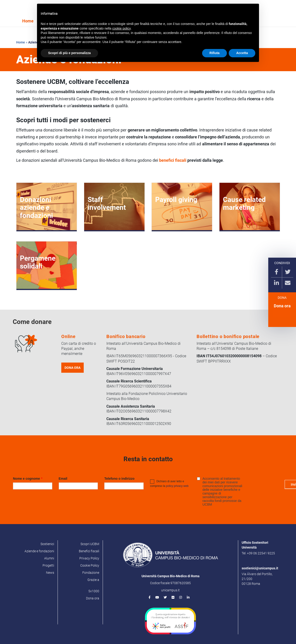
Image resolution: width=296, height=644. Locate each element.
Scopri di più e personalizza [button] (69, 53)
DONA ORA (72, 368)
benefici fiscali (173, 160)
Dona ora (282, 308)
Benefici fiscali (89, 551)
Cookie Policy (90, 565)
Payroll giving (176, 200)
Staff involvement (107, 203)
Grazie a (93, 580)
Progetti (48, 565)
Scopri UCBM (90, 544)
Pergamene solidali (38, 262)
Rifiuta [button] (215, 53)
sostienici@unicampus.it (260, 568)
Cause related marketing (244, 203)
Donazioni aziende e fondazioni (36, 208)
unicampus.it (170, 590)
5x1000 (94, 591)
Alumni (49, 558)
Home (28, 21)
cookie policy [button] (122, 28)
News (50, 573)
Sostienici (47, 544)
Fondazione (91, 573)
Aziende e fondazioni (39, 551)
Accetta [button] (242, 53)
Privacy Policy (89, 558)
